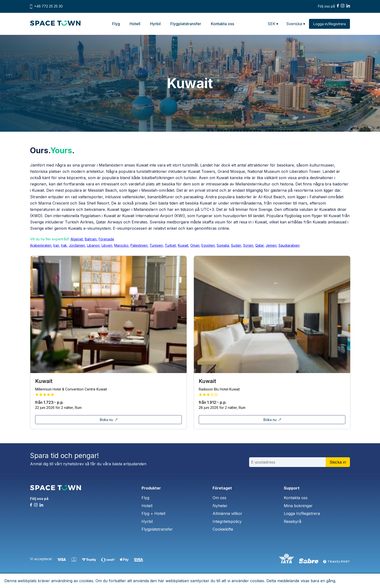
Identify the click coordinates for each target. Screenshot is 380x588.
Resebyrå (293, 521)
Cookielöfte (223, 529)
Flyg (116, 24)
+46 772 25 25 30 (48, 6)
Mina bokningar (298, 506)
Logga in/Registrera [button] (329, 24)
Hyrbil (155, 24)
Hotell (135, 24)
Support (292, 488)
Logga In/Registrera (302, 513)
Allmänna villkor (227, 513)
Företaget (222, 488)
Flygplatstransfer (186, 24)
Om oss (219, 498)
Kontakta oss (222, 24)
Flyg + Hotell (153, 513)
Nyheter (220, 506)
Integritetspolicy (227, 521)
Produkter (151, 488)
